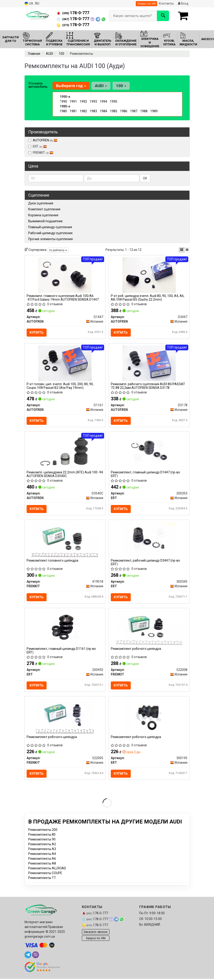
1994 (103, 102)
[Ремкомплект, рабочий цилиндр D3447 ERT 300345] (149, 542)
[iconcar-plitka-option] (182, 250)
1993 (93, 102)
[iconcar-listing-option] (187, 250)
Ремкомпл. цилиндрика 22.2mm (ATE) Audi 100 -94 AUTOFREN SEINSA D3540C (62, 476)
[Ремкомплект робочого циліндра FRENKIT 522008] (149, 631)
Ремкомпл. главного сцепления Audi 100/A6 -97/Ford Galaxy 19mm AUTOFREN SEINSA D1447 (63, 298)
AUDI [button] (101, 86)
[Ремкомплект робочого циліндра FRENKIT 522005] (65, 720)
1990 (63, 102)
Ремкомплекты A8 (42, 868)
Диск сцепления (41, 203)
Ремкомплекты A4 (42, 858)
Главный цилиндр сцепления (50, 227)
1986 (124, 111)
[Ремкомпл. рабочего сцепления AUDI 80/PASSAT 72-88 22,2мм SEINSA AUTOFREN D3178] (149, 364)
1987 (134, 111)
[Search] (163, 16)
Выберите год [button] (71, 86)
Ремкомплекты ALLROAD (47, 873)
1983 (93, 111)
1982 (83, 111)
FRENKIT (41, 153)
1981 (73, 111)
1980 (63, 111)
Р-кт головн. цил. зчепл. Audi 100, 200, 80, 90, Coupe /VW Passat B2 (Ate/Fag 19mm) (60, 387)
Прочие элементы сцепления (50, 239)
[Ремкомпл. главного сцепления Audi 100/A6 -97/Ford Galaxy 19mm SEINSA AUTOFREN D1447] (65, 275)
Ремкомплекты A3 (42, 854)
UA (29, 4)
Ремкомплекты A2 (42, 849)
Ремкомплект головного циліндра (53, 563)
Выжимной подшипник (45, 221)
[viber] (36, 959)
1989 (154, 111)
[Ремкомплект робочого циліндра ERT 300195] (149, 720)
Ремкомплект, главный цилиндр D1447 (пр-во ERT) (146, 476)
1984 (103, 111)
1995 (114, 102)
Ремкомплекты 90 (42, 844)
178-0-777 (73, 13)
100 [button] (120, 86)
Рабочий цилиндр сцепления (50, 233)
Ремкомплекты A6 (42, 863)
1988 (144, 111)
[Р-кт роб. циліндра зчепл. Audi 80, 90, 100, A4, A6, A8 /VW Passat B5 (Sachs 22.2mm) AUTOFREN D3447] (149, 275)
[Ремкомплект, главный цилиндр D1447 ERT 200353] (149, 453)
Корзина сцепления (43, 215)
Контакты (166, 3)
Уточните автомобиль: (38, 85)
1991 (73, 102)
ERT (38, 146)
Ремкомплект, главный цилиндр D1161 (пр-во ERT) (61, 654)
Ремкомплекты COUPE (45, 878)
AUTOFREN (45, 140)
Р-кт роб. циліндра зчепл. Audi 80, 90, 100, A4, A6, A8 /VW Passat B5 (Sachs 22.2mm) (148, 298)
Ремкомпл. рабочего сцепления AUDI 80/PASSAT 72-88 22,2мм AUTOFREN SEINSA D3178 (148, 387)
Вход (183, 3)
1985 (114, 111)
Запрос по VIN (146, 4)
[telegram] (28, 959)
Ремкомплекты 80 (42, 839)
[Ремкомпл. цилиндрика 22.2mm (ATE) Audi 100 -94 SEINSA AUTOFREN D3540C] (65, 453)
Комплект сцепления (44, 209)
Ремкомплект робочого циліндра (136, 652)
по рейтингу (58, 250)
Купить (37, 333)
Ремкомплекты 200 (43, 834)
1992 (83, 102)
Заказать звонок (96, 936)
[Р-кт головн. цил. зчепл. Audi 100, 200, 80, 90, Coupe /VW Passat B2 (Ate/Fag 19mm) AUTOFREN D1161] (65, 364)
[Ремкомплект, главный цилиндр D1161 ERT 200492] (65, 631)
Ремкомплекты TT (42, 882)
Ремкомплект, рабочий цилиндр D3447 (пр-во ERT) (146, 565)
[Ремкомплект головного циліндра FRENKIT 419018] (65, 542)
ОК (145, 178)
